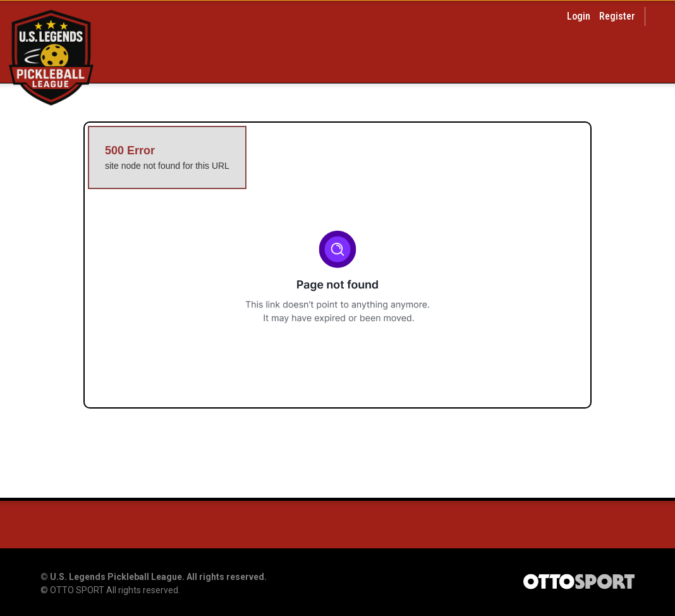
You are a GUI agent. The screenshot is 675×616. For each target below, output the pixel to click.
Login (579, 16)
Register (617, 16)
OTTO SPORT (77, 590)
